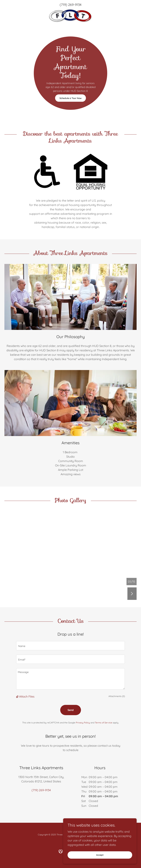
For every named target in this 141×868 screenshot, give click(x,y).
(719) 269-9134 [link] (70, 5)
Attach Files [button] (27, 696)
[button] (18, 696)
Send (71, 710)
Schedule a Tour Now (70, 98)
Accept (100, 855)
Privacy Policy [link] (83, 723)
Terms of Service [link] (104, 723)
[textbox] (70, 646)
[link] (70, 16)
